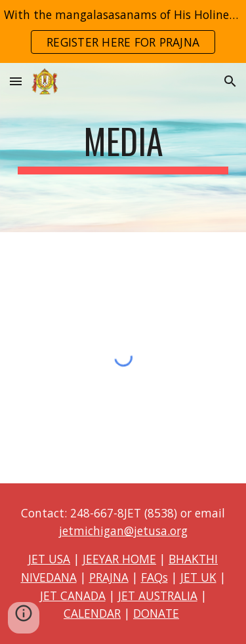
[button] (16, 81)
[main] (123, 148)
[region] (123, 31)
